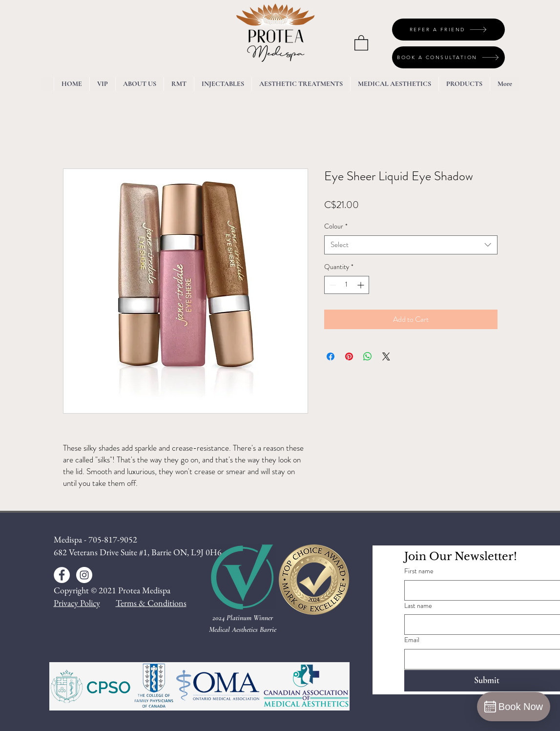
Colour (336, 226)
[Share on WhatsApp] (368, 356)
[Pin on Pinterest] (349, 356)
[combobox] (411, 245)
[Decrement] (332, 285)
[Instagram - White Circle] (84, 575)
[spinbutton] (347, 285)
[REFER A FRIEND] (448, 30)
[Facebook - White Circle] (62, 575)
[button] (361, 42)
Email (412, 640)
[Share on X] (386, 356)
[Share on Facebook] (331, 356)
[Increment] (362, 285)
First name (419, 571)
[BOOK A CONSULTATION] (448, 57)
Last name (418, 606)
